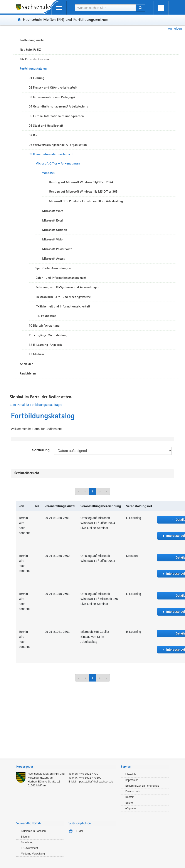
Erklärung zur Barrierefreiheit (142, 786)
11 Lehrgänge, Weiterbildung (48, 335)
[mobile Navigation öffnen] (59, 8)
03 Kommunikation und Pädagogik (52, 97)
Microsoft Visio (52, 239)
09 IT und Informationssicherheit (51, 154)
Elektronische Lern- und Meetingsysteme (63, 297)
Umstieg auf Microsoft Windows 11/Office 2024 (81, 182)
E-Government (29, 848)
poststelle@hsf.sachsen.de (96, 782)
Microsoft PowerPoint (57, 249)
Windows (48, 173)
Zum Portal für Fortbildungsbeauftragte (36, 405)
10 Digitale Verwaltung (44, 326)
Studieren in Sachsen (33, 831)
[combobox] (105, 8)
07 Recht (35, 135)
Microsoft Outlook (55, 230)
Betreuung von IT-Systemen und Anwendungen (67, 287)
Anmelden (175, 29)
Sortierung (41, 450)
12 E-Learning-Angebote (46, 345)
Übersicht (131, 774)
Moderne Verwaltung (33, 854)
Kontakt (130, 797)
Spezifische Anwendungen (53, 268)
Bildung (25, 837)
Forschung (27, 842)
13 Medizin (36, 354)
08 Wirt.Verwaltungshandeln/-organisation (58, 145)
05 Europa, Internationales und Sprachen (56, 116)
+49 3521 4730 (89, 774)
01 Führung (37, 78)
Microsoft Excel (53, 220)
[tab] (66, 767)
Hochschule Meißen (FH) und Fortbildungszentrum (66, 19)
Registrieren (28, 373)
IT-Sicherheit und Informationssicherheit (63, 306)
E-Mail (80, 831)
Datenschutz (133, 791)
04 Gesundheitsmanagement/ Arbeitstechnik (58, 106)
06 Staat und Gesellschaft (46, 126)
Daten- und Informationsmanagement (61, 278)
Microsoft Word (53, 211)
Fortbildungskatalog (33, 69)
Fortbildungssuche (32, 40)
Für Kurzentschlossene (35, 59)
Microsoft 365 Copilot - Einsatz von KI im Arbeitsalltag (86, 201)
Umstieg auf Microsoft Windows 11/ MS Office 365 (83, 191)
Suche (129, 803)
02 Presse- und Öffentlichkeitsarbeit (53, 87)
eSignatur (131, 808)
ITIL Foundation (46, 316)
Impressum (132, 780)
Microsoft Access (54, 259)
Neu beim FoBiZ (30, 50)
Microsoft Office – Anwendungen (58, 163)
